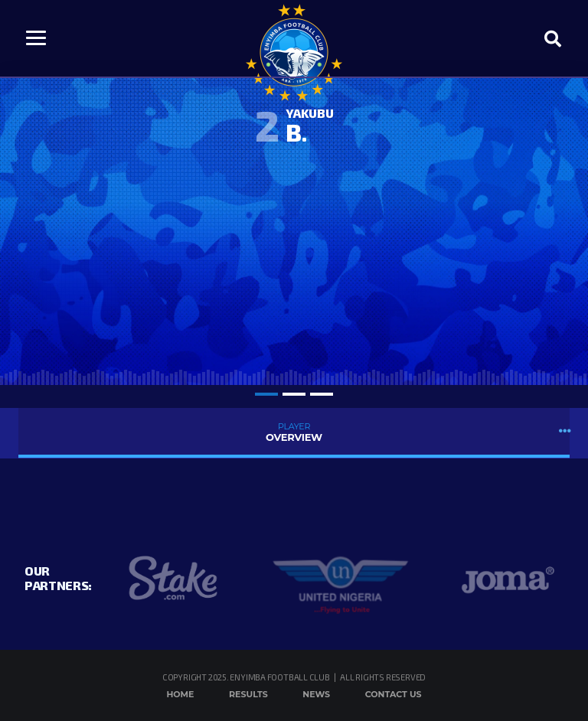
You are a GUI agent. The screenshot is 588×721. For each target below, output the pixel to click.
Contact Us (394, 694)
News (316, 694)
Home (180, 694)
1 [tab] (266, 394)
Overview (294, 432)
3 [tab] (322, 394)
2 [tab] (294, 394)
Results (248, 694)
